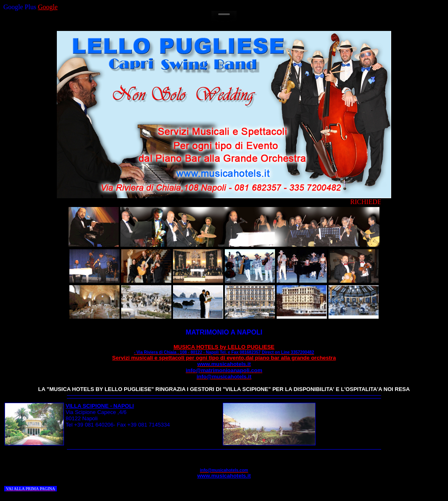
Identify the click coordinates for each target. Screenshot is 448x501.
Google (48, 7)
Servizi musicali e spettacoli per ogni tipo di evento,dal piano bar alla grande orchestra (224, 361)
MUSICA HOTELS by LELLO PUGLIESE (224, 349)
